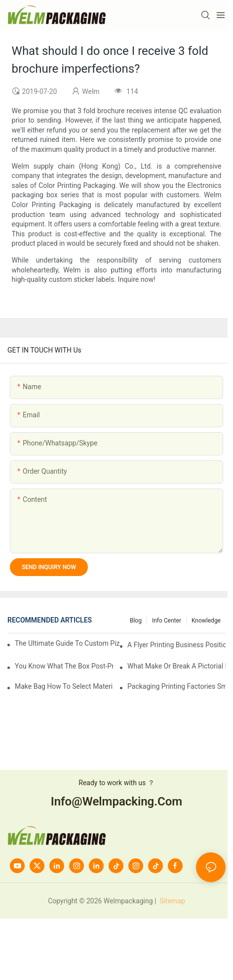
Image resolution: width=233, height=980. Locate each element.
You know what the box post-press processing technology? (64, 666)
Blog (136, 621)
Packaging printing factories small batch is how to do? (176, 686)
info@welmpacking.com (116, 802)
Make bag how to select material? (64, 686)
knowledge (206, 621)
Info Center (167, 621)
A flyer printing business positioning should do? (176, 645)
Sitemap (172, 901)
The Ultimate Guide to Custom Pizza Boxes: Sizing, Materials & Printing (67, 643)
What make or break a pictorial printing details (176, 666)
